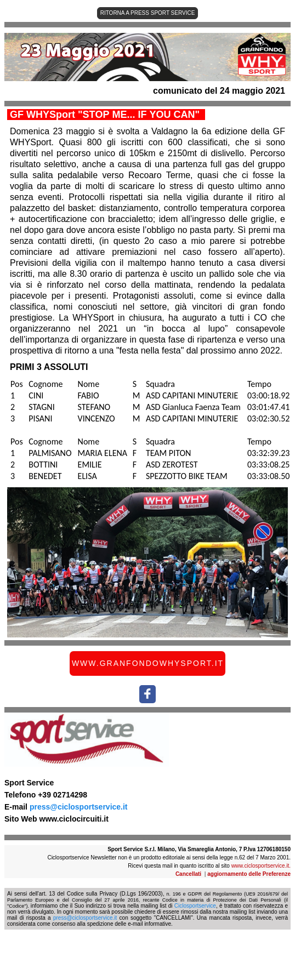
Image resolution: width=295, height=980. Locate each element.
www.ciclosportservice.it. (261, 866)
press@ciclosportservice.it (79, 807)
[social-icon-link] (147, 694)
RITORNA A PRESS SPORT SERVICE (148, 13)
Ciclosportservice (195, 906)
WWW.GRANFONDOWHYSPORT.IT (148, 663)
